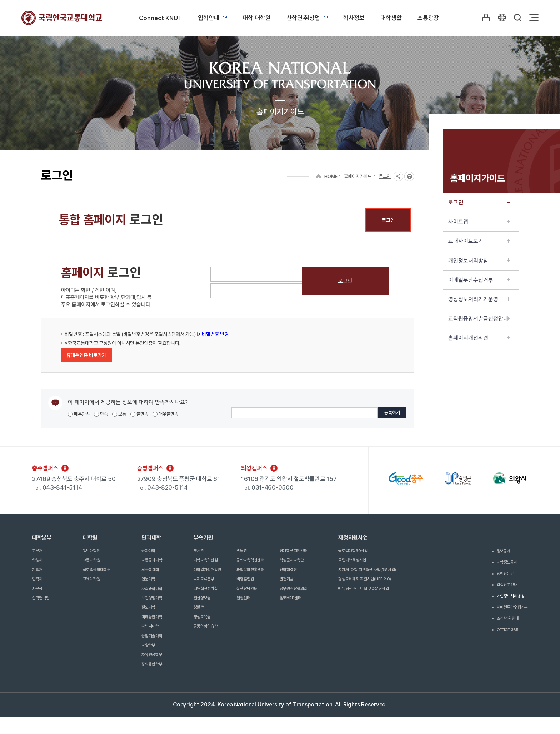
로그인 (479, 202)
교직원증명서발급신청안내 (479, 319)
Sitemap (534, 18)
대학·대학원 (257, 18)
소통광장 (428, 18)
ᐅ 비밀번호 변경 (212, 334)
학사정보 (354, 18)
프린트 (409, 176)
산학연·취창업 (307, 18)
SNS (398, 176)
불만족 (139, 414)
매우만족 (79, 414)
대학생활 (391, 18)
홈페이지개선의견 (479, 338)
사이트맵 (479, 222)
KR (501, 18)
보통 (119, 414)
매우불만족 (165, 414)
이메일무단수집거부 (479, 280)
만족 (101, 414)
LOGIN (485, 18)
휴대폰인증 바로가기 (86, 355)
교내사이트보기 (479, 241)
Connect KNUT (161, 18)
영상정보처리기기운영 (479, 299)
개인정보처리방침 (479, 261)
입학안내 (212, 18)
